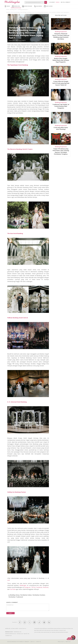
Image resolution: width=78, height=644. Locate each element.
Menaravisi (27, 642)
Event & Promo (48, 6)
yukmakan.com (8, 636)
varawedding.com (17, 632)
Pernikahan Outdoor (39, 595)
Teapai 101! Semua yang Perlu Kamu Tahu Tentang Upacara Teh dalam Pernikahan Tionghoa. (61, 151)
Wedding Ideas (16, 6)
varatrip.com (26, 634)
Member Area (8, 628)
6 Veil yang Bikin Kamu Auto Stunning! (61, 128)
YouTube (13, 589)
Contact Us (38, 642)
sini (8, 580)
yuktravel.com (20, 634)
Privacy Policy (61, 642)
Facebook (39, 587)
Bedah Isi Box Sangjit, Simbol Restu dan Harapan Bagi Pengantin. (61, 60)
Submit (10, 613)
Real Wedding (38, 6)
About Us (32, 642)
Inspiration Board (27, 6)
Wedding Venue (15, 595)
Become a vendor (15, 628)
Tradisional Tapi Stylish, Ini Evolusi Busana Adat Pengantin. (61, 106)
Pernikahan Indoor (26, 595)
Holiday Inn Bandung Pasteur (17, 492)
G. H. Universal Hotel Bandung (17, 402)
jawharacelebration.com (10, 634)
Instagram (27, 587)
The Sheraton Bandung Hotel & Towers (20, 149)
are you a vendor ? (66, 2)
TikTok (33, 587)
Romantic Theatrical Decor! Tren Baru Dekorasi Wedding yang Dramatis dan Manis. (61, 36)
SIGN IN (58, 2)
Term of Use (68, 642)
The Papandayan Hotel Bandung (18, 65)
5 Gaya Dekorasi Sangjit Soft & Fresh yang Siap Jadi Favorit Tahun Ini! (61, 83)
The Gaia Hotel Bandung (15, 233)
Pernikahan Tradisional (16, 597)
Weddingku (23, 585)
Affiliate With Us (23, 628)
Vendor (7, 6)
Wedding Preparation (15, 25)
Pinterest (46, 587)
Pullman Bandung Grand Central (18, 318)
